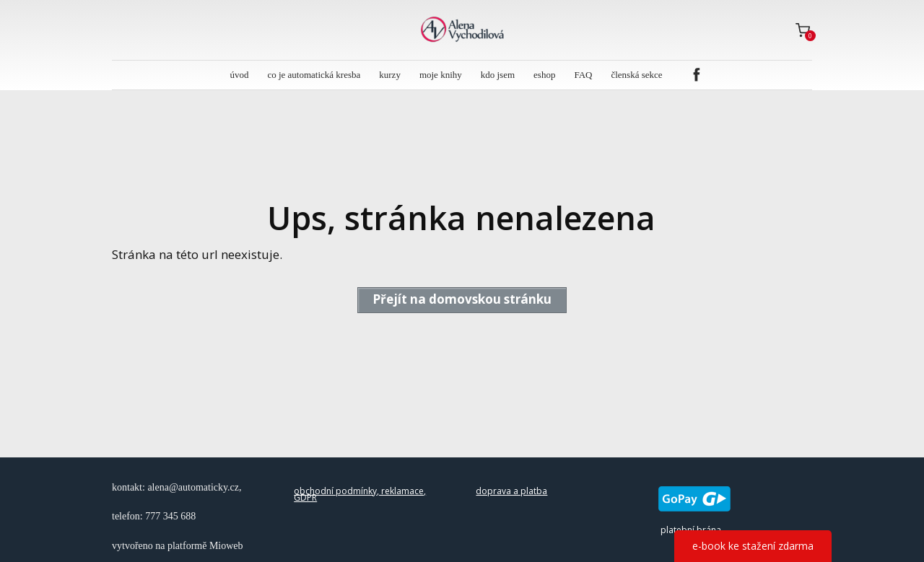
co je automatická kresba (314, 75)
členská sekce (636, 75)
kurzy (390, 75)
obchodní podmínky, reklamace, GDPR (360, 495)
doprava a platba (511, 491)
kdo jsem (498, 75)
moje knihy (441, 75)
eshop (544, 75)
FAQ (583, 75)
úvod (239, 75)
